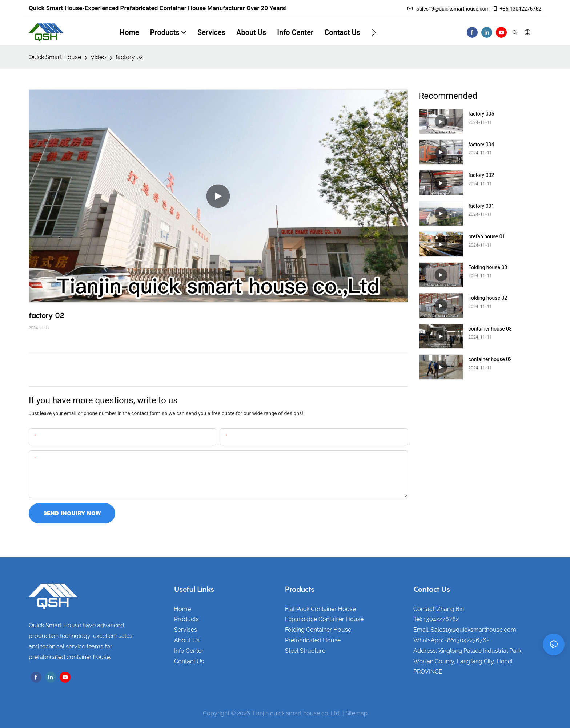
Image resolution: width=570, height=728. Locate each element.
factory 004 (481, 145)
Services (186, 630)
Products (186, 619)
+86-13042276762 (517, 9)
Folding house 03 (488, 267)
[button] (374, 32)
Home (182, 609)
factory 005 (481, 114)
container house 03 (490, 329)
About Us (187, 640)
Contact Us (189, 661)
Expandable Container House (324, 619)
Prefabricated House (313, 640)
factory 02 (129, 57)
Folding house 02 (488, 298)
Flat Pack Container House (320, 609)
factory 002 (481, 175)
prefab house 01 (487, 236)
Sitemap (356, 713)
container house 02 (490, 359)
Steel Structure (305, 651)
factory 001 (481, 206)
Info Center (189, 651)
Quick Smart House (55, 57)
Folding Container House (318, 630)
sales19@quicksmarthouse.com (448, 9)
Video (98, 57)
